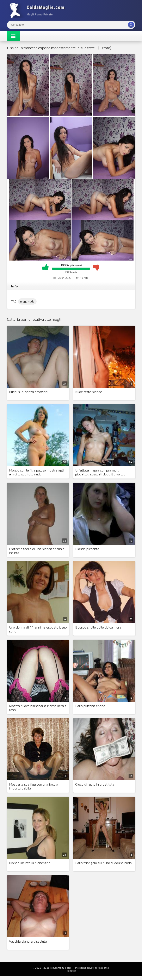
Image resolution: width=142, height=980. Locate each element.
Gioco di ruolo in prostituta (95, 784)
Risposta (71, 970)
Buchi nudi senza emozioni (29, 392)
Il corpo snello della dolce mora (98, 627)
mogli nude (27, 301)
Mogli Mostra (38, 10)
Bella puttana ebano (90, 706)
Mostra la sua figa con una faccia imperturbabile (34, 786)
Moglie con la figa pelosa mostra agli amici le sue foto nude (36, 472)
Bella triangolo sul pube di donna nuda (103, 863)
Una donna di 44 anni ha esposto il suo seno (38, 629)
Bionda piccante (87, 549)
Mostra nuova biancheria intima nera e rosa (38, 708)
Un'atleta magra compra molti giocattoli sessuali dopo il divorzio (100, 472)
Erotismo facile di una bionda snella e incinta (37, 551)
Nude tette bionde (89, 392)
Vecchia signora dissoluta (28, 941)
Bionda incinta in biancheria (30, 863)
